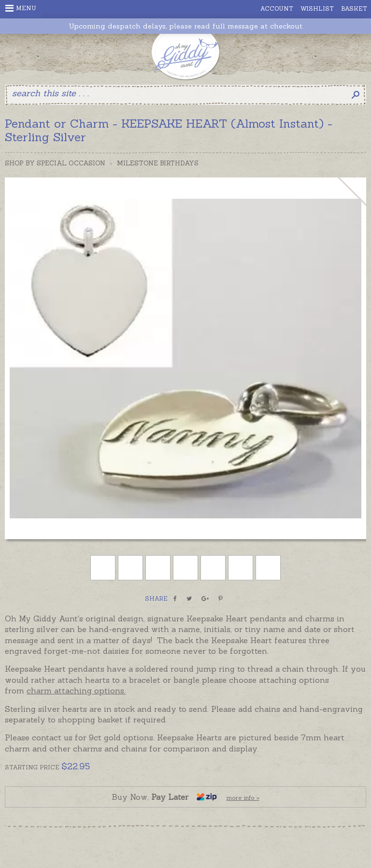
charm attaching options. (76, 691)
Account (277, 8)
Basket (354, 8)
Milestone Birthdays (158, 163)
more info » (243, 798)
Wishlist (317, 8)
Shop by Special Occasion (55, 163)
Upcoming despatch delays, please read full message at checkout (185, 26)
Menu (21, 8)
